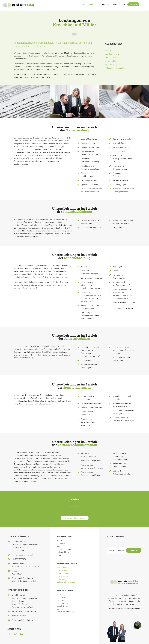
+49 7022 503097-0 (19, 559)
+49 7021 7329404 (19, 615)
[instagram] (16, 634)
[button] (143, 4)
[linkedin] (21, 634)
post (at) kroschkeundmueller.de (24, 555)
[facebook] (10, 634)
